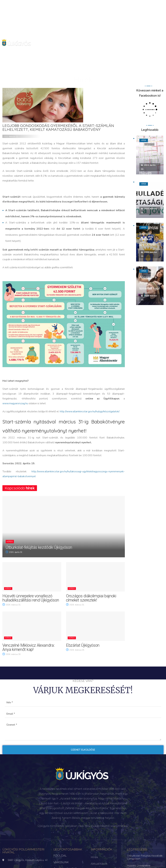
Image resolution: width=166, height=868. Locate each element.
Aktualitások (99, 864)
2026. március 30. (12, 654)
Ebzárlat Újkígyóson (83, 645)
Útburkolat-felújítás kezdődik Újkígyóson (39, 547)
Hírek (10, 542)
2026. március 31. (12, 605)
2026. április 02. (14, 552)
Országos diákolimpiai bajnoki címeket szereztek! (91, 598)
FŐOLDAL (60, 856)
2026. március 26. (75, 650)
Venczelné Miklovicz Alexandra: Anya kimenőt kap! (29, 647)
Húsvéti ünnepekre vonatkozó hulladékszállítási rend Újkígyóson (31, 598)
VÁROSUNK (61, 862)
